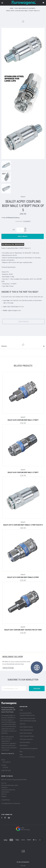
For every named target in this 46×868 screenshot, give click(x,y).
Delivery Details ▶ (8, 668)
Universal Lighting (25, 742)
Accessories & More (26, 713)
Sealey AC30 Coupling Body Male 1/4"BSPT (23, 420)
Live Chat (5, 767)
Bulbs (21, 710)
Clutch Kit (22, 724)
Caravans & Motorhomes (27, 715)
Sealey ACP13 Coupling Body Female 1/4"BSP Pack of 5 (23, 525)
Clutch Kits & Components (27, 718)
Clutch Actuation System (27, 736)
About (3, 760)
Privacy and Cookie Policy (27, 757)
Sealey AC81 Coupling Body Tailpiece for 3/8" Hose (23, 630)
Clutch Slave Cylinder (26, 733)
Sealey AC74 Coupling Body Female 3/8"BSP (23, 577)
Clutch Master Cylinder (26, 727)
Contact (4, 765)
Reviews (23, 346)
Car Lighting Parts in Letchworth (11, 803)
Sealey (23, 197)
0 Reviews (27, 221)
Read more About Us (8, 754)
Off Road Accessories (26, 739)
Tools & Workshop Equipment (29, 749)
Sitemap (23, 866)
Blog (21, 752)
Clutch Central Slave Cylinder (28, 721)
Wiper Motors (24, 745)
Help (21, 754)
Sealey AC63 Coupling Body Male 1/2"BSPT (23, 472)
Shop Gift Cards (6, 770)
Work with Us (7, 762)
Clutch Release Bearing (26, 730)
